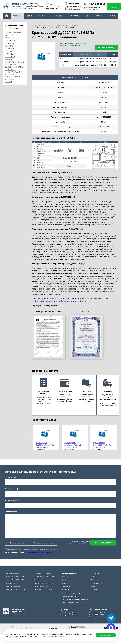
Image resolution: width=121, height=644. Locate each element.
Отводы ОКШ (10, 584)
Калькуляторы (74, 16)
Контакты (113, 16)
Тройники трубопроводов (43, 575)
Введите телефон (13, 489)
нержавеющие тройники (55, 301)
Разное (9, 82)
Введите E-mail (12, 501)
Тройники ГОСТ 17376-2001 (44, 578)
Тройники (10, 40)
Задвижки (10, 51)
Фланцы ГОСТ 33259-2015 (43, 584)
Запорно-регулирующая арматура (13, 72)
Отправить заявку (103, 544)
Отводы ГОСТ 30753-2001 (15, 581)
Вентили (10, 49)
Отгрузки (100, 16)
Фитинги (10, 59)
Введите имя (10, 478)
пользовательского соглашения (40, 553)
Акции (88, 16)
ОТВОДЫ (9, 35)
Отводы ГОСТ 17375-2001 (15, 578)
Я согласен (106, 635)
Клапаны (10, 43)
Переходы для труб (12, 588)
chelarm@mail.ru (93, 9)
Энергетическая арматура (13, 78)
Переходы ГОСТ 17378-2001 (15, 591)
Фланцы (9, 54)
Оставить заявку (106, 47)
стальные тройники (41, 298)
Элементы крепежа (14, 67)
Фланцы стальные (40, 581)
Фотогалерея (58, 16)
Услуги (30, 16)
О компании (43, 16)
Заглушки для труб (41, 588)
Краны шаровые (13, 32)
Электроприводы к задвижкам (15, 63)
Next (120, 437)
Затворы (9, 46)
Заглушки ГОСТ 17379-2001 (44, 591)
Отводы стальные (12, 575)
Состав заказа (11, 512)
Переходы (10, 38)
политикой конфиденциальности (52, 636)
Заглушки (10, 57)
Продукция (17, 16)
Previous (30, 437)
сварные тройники (77, 301)
